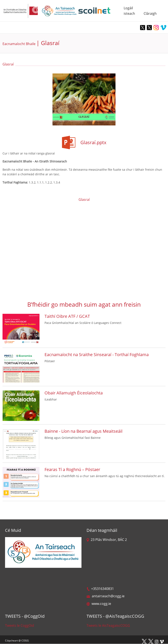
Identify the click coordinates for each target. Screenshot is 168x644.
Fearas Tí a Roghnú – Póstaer (72, 469)
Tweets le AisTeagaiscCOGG (108, 625)
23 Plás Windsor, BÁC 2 (107, 540)
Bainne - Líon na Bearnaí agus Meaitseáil (83, 431)
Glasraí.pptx (93, 142)
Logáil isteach (129, 11)
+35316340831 (100, 589)
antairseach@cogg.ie (106, 596)
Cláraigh (150, 13)
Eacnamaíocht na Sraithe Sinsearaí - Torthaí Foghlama (97, 355)
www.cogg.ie (99, 604)
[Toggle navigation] (6, 28)
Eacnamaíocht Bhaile (19, 44)
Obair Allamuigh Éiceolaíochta (74, 393)
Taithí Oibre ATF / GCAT (67, 316)
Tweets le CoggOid (20, 625)
